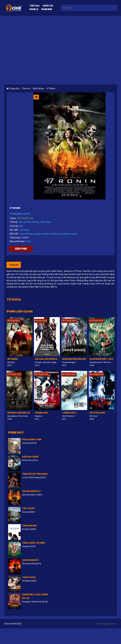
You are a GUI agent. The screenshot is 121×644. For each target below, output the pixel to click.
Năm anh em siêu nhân (75, 359)
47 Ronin (51, 88)
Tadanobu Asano (70, 234)
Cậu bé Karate (30, 560)
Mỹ (21, 226)
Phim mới (47, 10)
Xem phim (21, 249)
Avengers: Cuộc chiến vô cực (35, 597)
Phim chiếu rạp (33, 222)
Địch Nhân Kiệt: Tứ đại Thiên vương (102, 359)
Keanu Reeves (26, 234)
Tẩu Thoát (28, 509)
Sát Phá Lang (97, 413)
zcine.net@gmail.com (106, 624)
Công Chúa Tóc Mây (34, 543)
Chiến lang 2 (70, 413)
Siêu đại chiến (30, 457)
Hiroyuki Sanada (41, 234)
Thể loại (34, 6)
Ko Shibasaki (55, 234)
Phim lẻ (34, 10)
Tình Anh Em (29, 526)
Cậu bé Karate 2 (31, 492)
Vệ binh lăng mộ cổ (19, 413)
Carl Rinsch (25, 230)
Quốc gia (48, 6)
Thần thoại (29, 578)
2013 (28, 241)
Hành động (45, 222)
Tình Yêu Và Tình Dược (35, 474)
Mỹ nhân (13, 359)
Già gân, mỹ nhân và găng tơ (47, 359)
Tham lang (41, 413)
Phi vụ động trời (32, 440)
